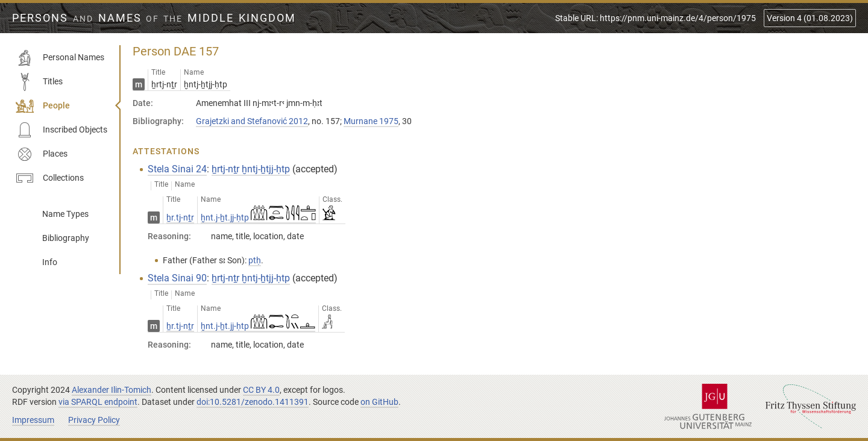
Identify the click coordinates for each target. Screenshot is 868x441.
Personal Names (60, 58)
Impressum (33, 420)
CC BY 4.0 (261, 390)
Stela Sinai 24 (177, 169)
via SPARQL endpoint (98, 402)
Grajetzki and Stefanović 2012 (252, 121)
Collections (50, 178)
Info (50, 262)
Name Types (65, 214)
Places (42, 154)
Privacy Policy (94, 420)
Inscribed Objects (61, 130)
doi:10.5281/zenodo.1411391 (253, 402)
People (43, 106)
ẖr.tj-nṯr (180, 217)
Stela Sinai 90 (177, 278)
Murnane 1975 (371, 121)
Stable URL (656, 18)
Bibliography (66, 238)
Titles (39, 82)
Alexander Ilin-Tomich (112, 390)
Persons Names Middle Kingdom (154, 18)
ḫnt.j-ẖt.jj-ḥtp (258, 217)
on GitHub (379, 402)
